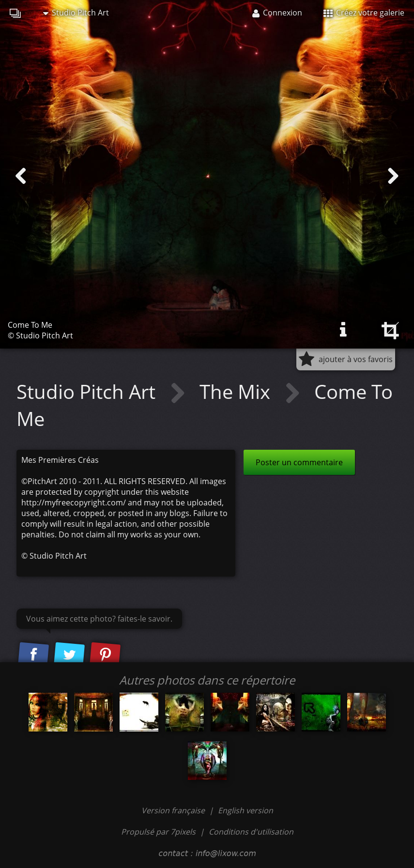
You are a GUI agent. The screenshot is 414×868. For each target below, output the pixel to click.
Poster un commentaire (299, 462)
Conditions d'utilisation (251, 832)
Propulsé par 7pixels (158, 832)
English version (245, 810)
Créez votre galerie (364, 13)
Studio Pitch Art (76, 13)
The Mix (237, 391)
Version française (174, 810)
